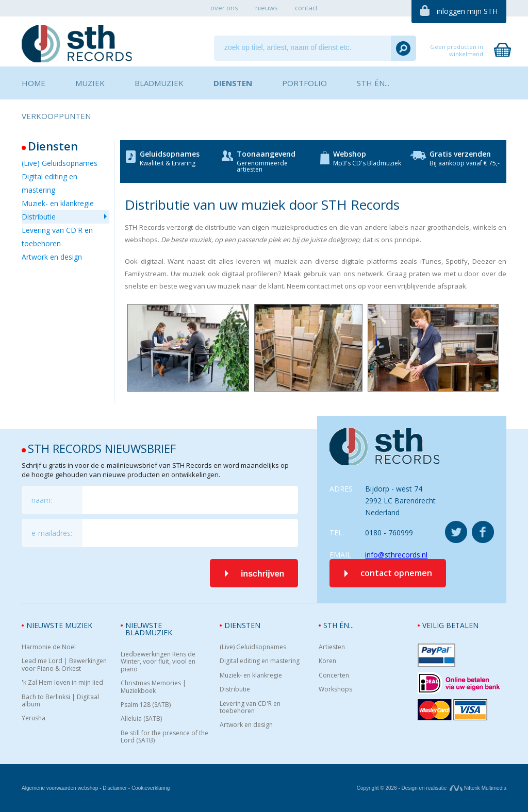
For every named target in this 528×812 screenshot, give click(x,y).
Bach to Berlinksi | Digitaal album (60, 701)
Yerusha (34, 718)
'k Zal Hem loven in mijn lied (62, 683)
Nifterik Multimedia (478, 788)
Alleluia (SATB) (141, 719)
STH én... (339, 625)
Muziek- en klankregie (58, 203)
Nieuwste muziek (59, 625)
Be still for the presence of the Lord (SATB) (164, 737)
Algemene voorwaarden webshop (60, 788)
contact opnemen (396, 573)
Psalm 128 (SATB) (146, 705)
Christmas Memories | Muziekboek (153, 687)
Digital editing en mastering (49, 183)
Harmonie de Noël (49, 647)
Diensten (242, 625)
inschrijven (262, 574)
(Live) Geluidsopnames (60, 163)
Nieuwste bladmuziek (149, 629)
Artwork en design (52, 257)
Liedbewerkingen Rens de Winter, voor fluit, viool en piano (158, 662)
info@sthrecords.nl (396, 555)
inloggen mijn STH (467, 11)
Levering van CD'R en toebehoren (57, 237)
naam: (42, 500)
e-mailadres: (52, 533)
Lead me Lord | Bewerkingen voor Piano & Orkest (64, 665)
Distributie (39, 217)
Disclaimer (115, 788)
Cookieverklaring (151, 788)
